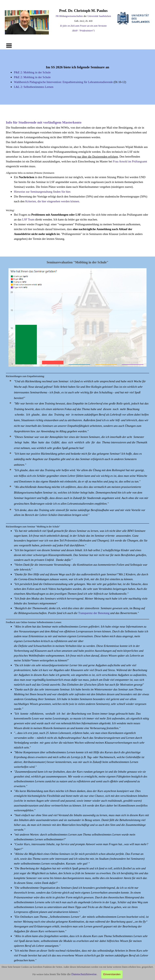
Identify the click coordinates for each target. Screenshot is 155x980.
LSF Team (28, 219)
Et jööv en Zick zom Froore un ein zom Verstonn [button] (83, 26)
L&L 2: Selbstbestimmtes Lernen (34, 87)
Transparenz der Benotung (94, 613)
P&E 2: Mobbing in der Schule (32, 72)
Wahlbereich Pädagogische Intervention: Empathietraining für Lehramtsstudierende (63, 82)
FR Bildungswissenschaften (69, 16)
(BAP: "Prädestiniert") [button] (83, 31)
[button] (77, 268)
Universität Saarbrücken (99, 16)
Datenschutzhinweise (84, 974)
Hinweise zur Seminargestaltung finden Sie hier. (42, 192)
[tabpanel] (83, 20)
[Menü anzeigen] (9, 46)
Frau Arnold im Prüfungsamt (130, 161)
